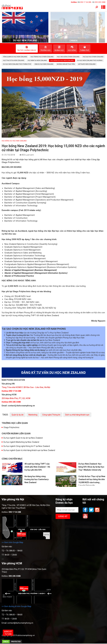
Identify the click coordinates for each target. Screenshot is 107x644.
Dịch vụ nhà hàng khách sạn (77, 415)
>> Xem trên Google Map (12, 542)
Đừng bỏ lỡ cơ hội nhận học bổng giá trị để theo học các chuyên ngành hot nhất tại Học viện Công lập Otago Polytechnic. (51, 161)
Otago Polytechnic (11, 427)
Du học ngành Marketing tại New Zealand (21, 442)
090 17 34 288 (86, 2)
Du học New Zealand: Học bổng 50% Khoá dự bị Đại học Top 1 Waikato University (91, 467)
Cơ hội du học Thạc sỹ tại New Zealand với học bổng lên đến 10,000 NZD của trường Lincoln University (92, 480)
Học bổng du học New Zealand (14, 141)
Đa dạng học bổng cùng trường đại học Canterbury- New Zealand (37, 479)
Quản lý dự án (18, 415)
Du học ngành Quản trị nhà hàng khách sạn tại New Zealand (29, 450)
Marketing (33, 415)
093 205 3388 (100, 2)
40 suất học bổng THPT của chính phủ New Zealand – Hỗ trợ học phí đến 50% (37, 467)
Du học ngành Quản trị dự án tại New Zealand (23, 438)
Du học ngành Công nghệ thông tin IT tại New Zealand (27, 446)
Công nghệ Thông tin (51, 415)
